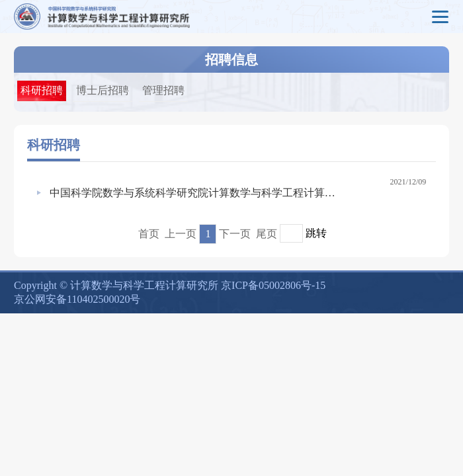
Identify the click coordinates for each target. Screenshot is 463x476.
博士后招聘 (103, 90)
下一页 (235, 234)
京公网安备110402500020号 (77, 299)
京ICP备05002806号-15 (273, 285)
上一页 (181, 234)
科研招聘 (42, 90)
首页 (149, 234)
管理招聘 (163, 90)
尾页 (267, 234)
